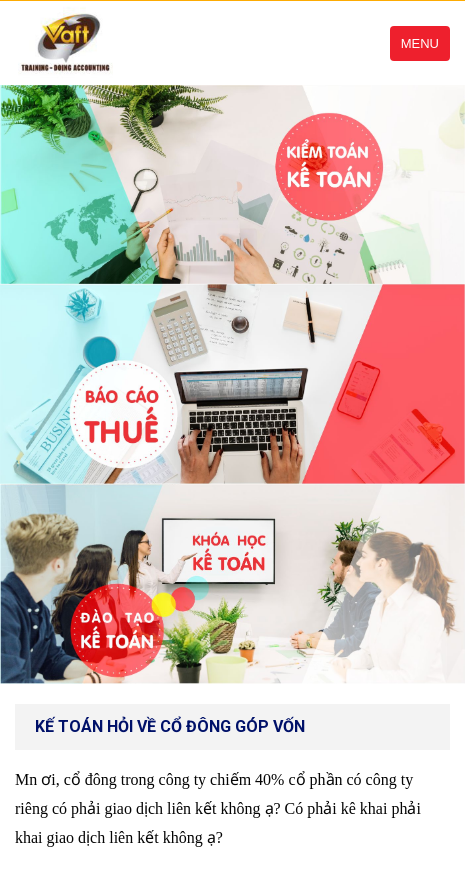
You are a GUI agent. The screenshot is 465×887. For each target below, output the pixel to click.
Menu (420, 43)
